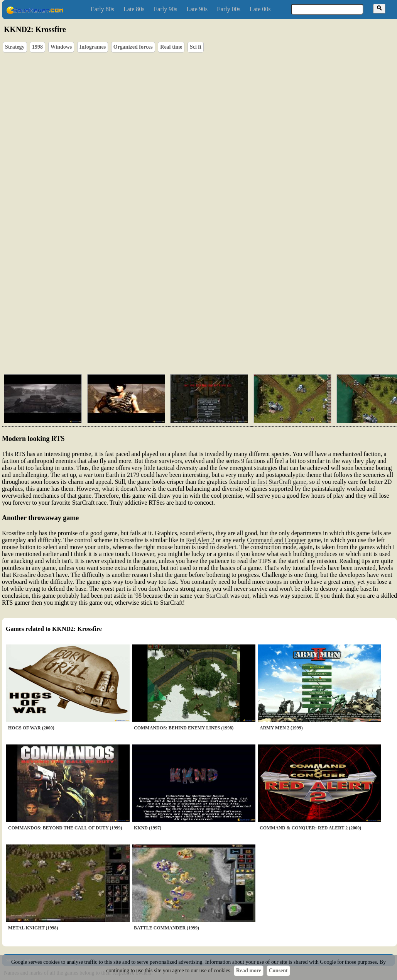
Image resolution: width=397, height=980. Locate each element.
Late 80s (134, 9)
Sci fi (196, 47)
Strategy (15, 47)
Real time (171, 47)
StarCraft (217, 596)
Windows (61, 47)
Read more (249, 971)
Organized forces (133, 47)
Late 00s (260, 9)
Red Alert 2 (200, 540)
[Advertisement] (150, 309)
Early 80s (102, 9)
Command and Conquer (276, 540)
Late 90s (197, 9)
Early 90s (166, 9)
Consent (278, 971)
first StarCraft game (282, 482)
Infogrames (93, 47)
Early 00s (229, 9)
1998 (37, 47)
